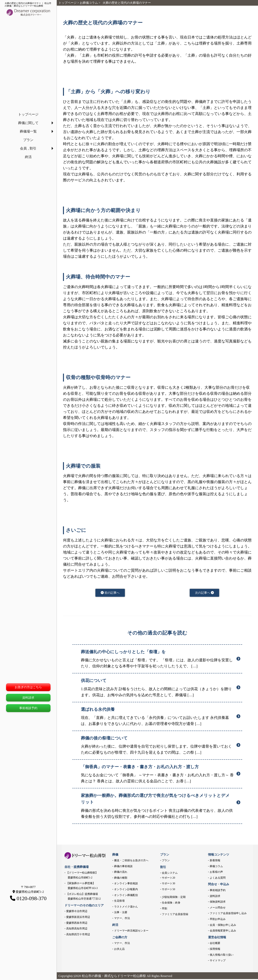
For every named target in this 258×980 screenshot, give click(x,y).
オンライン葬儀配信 (126, 896)
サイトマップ (218, 961)
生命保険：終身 (171, 904)
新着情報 (215, 861)
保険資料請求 (218, 903)
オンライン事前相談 (126, 884)
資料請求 (28, 698)
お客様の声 (216, 873)
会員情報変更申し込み (223, 932)
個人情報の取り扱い (222, 956)
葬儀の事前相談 (123, 867)
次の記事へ (205, 593)
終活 (28, 157)
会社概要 (215, 944)
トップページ (28, 114)
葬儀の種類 (121, 879)
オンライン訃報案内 (126, 890)
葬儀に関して (28, 123)
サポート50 (168, 890)
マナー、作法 (122, 919)
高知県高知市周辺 (77, 929)
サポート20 (168, 879)
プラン (28, 140)
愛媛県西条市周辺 (77, 924)
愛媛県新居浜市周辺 (78, 918)
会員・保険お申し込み (223, 926)
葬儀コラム (216, 867)
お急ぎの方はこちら (28, 687)
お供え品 (119, 950)
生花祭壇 (119, 902)
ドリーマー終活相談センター (131, 932)
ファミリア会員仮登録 (175, 915)
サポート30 (168, 884)
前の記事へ (110, 593)
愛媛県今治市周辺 (77, 912)
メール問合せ (218, 909)
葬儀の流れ (121, 873)
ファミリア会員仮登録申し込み (228, 914)
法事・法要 (121, 913)
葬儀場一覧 (28, 131)
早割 (164, 909)
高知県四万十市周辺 (78, 935)
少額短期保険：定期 (174, 898)
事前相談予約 (28, 708)
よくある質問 (218, 879)
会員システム (170, 874)
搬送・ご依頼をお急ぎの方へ (131, 861)
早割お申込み (218, 920)
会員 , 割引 (28, 148)
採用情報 (215, 950)
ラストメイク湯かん (126, 908)
